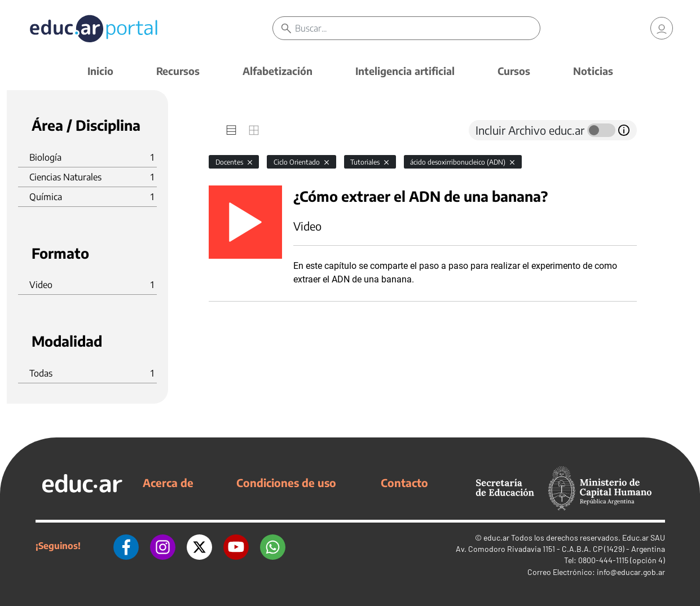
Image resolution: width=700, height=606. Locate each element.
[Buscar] (417, 28)
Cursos (514, 71)
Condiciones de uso (286, 483)
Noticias (593, 71)
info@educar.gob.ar (631, 572)
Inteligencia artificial (405, 71)
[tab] (231, 130)
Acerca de (168, 483)
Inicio (100, 71)
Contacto (404, 483)
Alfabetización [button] (278, 71)
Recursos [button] (178, 71)
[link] (662, 28)
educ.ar (496, 538)
